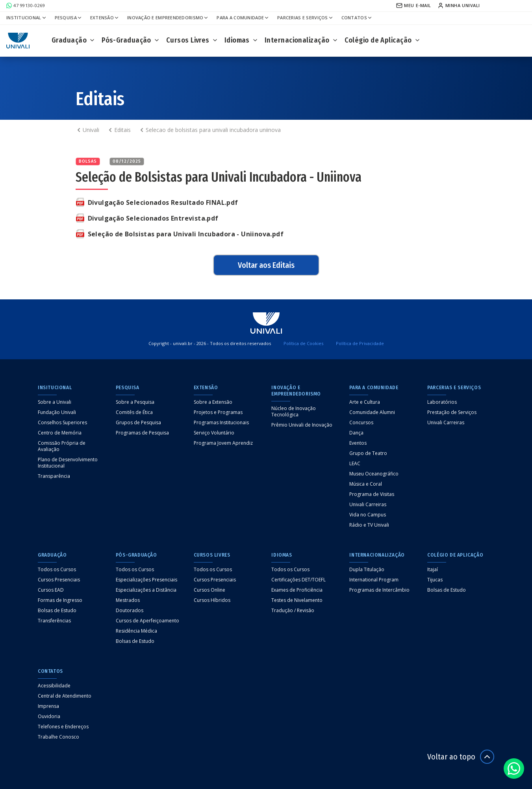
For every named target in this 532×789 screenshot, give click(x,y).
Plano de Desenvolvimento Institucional (68, 463)
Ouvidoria (49, 717)
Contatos (357, 18)
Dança (356, 433)
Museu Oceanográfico (374, 474)
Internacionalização (301, 40)
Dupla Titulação (367, 570)
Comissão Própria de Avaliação (62, 446)
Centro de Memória (60, 433)
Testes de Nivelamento (297, 600)
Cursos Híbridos (212, 600)
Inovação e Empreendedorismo (168, 18)
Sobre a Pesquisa (135, 402)
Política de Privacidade (360, 343)
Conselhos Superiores (62, 423)
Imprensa (48, 706)
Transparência (54, 476)
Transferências (54, 621)
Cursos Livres (192, 40)
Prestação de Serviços (452, 412)
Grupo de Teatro (368, 453)
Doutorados (130, 611)
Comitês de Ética (134, 412)
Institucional (27, 18)
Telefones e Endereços (63, 727)
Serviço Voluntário (214, 433)
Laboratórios (442, 402)
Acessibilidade (54, 686)
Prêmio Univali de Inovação (302, 425)
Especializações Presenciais (146, 580)
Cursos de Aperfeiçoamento (147, 621)
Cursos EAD (51, 590)
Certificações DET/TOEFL (298, 580)
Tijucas (435, 580)
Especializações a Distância (146, 590)
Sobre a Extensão (213, 402)
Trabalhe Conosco (58, 737)
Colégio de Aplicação (383, 40)
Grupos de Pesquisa (138, 423)
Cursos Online (209, 590)
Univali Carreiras (368, 505)
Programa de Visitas (372, 494)
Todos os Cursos (57, 570)
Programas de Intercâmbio (379, 590)
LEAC (355, 464)
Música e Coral (366, 484)
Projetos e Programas (218, 412)
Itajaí (433, 570)
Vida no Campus (368, 515)
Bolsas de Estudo (57, 611)
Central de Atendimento (65, 696)
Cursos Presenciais (59, 580)
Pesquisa (69, 18)
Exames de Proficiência (297, 590)
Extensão (105, 18)
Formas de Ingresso (60, 600)
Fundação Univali (57, 412)
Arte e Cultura (365, 402)
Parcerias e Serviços (305, 18)
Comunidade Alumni (372, 412)
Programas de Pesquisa (142, 433)
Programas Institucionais (221, 423)
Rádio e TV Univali (369, 525)
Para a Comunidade (243, 18)
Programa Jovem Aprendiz (223, 443)
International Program (374, 580)
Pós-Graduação (131, 40)
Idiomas (241, 40)
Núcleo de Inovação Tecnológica (294, 412)
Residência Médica (136, 631)
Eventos (358, 443)
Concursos (361, 423)
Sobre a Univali (55, 402)
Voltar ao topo (461, 757)
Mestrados (128, 600)
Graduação (73, 40)
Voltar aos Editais (266, 265)
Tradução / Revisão (293, 611)
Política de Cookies (303, 343)
